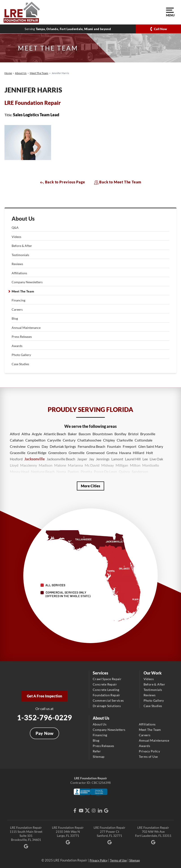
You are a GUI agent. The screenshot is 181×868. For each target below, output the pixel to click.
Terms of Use (148, 757)
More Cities (90, 486)
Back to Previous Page (62, 182)
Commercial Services (108, 700)
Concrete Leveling (106, 690)
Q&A (15, 227)
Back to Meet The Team (118, 182)
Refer (97, 751)
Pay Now (45, 733)
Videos (16, 237)
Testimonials (20, 255)
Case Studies (20, 364)
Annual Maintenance (26, 328)
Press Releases (22, 337)
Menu (170, 12)
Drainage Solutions (107, 706)
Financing (18, 300)
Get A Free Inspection (44, 696)
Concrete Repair (105, 684)
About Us (23, 219)
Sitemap (99, 757)
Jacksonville (35, 459)
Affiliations (19, 273)
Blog (15, 318)
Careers (17, 309)
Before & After (22, 246)
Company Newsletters (27, 282)
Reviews (17, 264)
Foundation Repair (107, 695)
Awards (17, 346)
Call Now (160, 29)
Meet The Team (23, 291)
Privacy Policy (150, 751)
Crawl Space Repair (107, 679)
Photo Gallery (21, 355)
